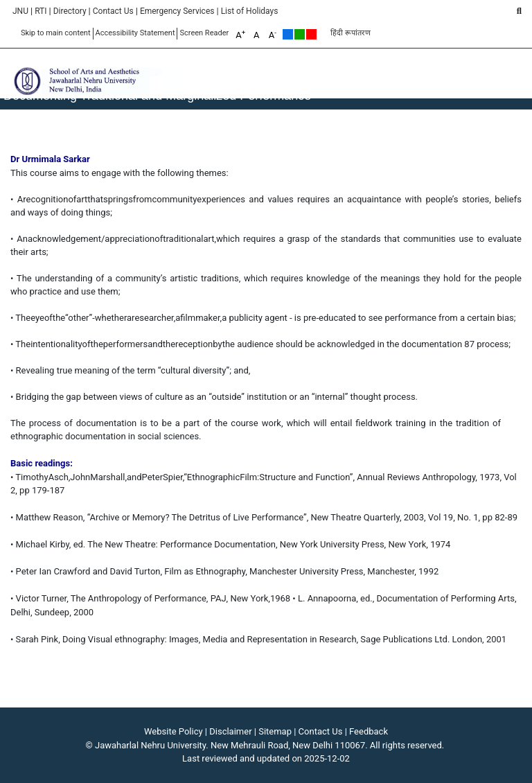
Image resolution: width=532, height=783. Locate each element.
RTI (41, 11)
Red (311, 34)
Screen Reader (204, 33)
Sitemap (275, 731)
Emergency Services (177, 11)
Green (300, 34)
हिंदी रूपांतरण (351, 33)
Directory (70, 11)
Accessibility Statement (135, 33)
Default (288, 34)
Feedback (369, 731)
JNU (20, 11)
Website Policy (174, 731)
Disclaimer (230, 731)
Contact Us (113, 11)
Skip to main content (56, 33)
